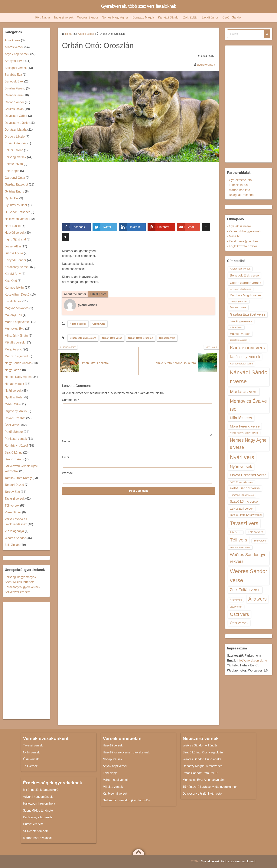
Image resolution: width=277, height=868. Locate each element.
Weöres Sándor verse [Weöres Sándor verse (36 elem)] (249, 576)
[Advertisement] (138, 195)
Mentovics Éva (15, 329)
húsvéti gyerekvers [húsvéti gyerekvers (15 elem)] (241, 321)
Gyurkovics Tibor (16, 205)
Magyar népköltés (17, 308)
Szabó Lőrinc (13, 452)
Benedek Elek (14, 81)
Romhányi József (16, 446)
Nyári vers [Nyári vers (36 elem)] (242, 457)
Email (66, 463)
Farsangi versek (15, 157)
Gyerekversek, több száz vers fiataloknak (139, 7)
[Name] (138, 454)
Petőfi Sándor (14, 432)
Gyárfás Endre (14, 191)
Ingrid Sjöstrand (15, 239)
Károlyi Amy (13, 274)
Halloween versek (17, 219)
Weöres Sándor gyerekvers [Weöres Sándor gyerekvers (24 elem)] (248, 558)
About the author (76, 294)
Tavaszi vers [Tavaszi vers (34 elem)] (244, 523)
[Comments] (138, 423)
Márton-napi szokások (38, 838)
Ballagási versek (16, 68)
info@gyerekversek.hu (252, 660)
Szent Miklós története (20, 582)
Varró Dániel (13, 512)
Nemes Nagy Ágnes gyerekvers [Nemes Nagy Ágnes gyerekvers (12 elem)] (244, 433)
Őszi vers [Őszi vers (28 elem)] (239, 614)
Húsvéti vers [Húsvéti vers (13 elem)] (236, 327)
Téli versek (12, 506)
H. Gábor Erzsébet (17, 212)
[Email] (138, 470)
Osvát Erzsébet (15, 418)
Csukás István (14, 109)
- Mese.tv (233, 236)
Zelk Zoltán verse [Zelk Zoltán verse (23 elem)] (245, 590)
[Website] (138, 486)
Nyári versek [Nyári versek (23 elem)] (241, 467)
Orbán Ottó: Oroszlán (141, 338)
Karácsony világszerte (38, 817)
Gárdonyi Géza (15, 178)
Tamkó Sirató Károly (18, 478)
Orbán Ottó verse (112, 338)
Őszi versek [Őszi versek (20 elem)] (239, 623)
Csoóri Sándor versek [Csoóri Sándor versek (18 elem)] (246, 283)
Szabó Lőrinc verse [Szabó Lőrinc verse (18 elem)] (244, 501)
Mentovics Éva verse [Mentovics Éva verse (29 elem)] (248, 405)
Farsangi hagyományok (20, 577)
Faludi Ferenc (14, 150)
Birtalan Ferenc (15, 88)
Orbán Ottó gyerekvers (83, 338)
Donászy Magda (143, 17)
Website (67, 479)
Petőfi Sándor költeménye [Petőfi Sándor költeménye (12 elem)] (241, 482)
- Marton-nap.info (239, 190)
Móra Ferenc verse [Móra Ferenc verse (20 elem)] (245, 426)
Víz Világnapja (14, 531)
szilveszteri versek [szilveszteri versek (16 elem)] (242, 509)
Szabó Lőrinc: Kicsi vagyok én (203, 752)
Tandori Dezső (14, 485)
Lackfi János (210, 17)
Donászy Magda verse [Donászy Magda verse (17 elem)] (245, 295)
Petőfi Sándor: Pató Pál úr (200, 773)
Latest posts (101, 294)
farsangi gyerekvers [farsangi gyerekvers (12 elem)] (239, 301)
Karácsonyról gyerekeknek (23, 587)
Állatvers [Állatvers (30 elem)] (258, 599)
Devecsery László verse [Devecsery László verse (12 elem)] (241, 289)
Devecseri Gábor (16, 116)
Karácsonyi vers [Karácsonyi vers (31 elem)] (248, 348)
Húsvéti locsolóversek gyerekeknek (126, 752)
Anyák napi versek (17, 54)
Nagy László (13, 370)
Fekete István (14, 164)
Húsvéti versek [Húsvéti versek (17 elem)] (240, 334)
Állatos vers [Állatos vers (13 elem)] (236, 600)
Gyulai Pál (12, 198)
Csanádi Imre (14, 95)
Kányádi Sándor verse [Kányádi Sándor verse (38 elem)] (249, 377)
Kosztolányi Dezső (17, 295)
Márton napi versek (18, 322)
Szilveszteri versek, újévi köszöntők (127, 800)
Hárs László (13, 226)
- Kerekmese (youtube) (242, 241)
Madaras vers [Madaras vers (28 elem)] (244, 392)
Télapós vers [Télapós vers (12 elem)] (236, 532)
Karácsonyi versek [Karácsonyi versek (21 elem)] (245, 357)
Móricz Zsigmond (16, 356)
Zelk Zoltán (191, 17)
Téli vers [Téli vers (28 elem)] (239, 540)
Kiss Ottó (11, 281)
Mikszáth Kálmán (16, 336)
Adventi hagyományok (38, 797)
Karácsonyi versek (17, 267)
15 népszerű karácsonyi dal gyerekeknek (210, 787)
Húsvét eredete (33, 824)
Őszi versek (13, 425)
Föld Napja (42, 17)
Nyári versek (13, 391)
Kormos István (14, 288)
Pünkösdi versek (16, 439)
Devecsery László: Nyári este (202, 794)
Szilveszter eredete (18, 592)
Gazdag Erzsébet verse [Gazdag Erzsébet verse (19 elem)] (248, 314)
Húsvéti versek (15, 233)
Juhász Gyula (14, 253)
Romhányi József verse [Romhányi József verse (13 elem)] (242, 495)
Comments (71, 400)
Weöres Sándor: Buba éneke (202, 759)
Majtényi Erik (13, 315)
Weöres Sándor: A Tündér (200, 745)
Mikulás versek (15, 342)
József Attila (13, 246)
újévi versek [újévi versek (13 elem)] (236, 607)
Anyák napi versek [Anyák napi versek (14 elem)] (240, 269)
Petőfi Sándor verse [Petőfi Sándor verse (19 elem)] (245, 488)
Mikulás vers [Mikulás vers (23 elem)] (241, 418)
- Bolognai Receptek (241, 195)
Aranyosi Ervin (14, 61)
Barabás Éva (13, 75)
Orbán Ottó (99, 324)
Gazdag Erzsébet (16, 184)
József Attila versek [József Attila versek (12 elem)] (238, 340)
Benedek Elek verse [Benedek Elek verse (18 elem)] (244, 275)
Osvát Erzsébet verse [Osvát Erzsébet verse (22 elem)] (248, 475)
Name (66, 447)
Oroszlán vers (167, 338)
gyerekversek (206, 65)
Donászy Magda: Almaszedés (202, 766)
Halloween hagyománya (39, 804)
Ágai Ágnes (12, 40)
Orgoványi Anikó (16, 411)
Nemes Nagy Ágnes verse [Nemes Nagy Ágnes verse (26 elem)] (248, 444)
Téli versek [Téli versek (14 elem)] (260, 541)
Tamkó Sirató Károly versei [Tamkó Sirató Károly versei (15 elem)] (246, 515)
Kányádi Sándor (169, 17)
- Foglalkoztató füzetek (242, 246)
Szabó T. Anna (14, 459)
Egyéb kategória (16, 143)
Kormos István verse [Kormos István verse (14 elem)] (241, 364)
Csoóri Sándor (232, 17)
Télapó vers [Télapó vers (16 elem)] (255, 532)
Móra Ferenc (13, 349)
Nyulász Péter (14, 397)
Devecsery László (17, 123)
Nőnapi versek (14, 384)
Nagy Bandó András (18, 363)
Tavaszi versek (64, 17)
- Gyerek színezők (239, 226)
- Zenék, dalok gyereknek (244, 231)
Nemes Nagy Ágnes (115, 17)
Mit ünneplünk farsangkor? (41, 790)
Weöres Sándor (88, 17)
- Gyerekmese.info (239, 180)
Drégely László (15, 137)
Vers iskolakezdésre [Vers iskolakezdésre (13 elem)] (240, 548)
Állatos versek (78, 324)
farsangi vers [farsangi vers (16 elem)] (238, 307)
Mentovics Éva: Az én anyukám (204, 780)
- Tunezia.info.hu (238, 185)
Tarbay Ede (12, 492)
